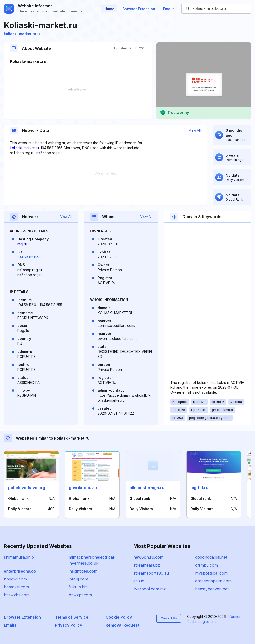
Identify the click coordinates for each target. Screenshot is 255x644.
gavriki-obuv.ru (84, 488)
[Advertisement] (78, 103)
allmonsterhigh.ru (147, 488)
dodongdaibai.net (211, 557)
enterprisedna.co (20, 571)
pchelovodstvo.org (27, 488)
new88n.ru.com (148, 557)
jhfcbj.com (78, 579)
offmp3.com (207, 565)
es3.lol (139, 581)
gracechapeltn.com (213, 581)
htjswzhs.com (17, 595)
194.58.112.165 (28, 257)
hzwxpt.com (80, 595)
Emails (169, 9)
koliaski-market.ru (22, 34)
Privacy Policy (68, 625)
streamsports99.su (151, 573)
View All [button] (195, 130)
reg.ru (22, 244)
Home (109, 9)
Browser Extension (139, 9)
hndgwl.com (15, 579)
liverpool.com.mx (150, 589)
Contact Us (169, 618)
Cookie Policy (119, 617)
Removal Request (123, 625)
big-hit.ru (199, 488)
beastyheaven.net (212, 589)
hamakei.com (16, 587)
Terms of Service (72, 617)
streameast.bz (147, 565)
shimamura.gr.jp (19, 557)
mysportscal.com (211, 573)
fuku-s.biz (78, 587)
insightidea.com (83, 571)
